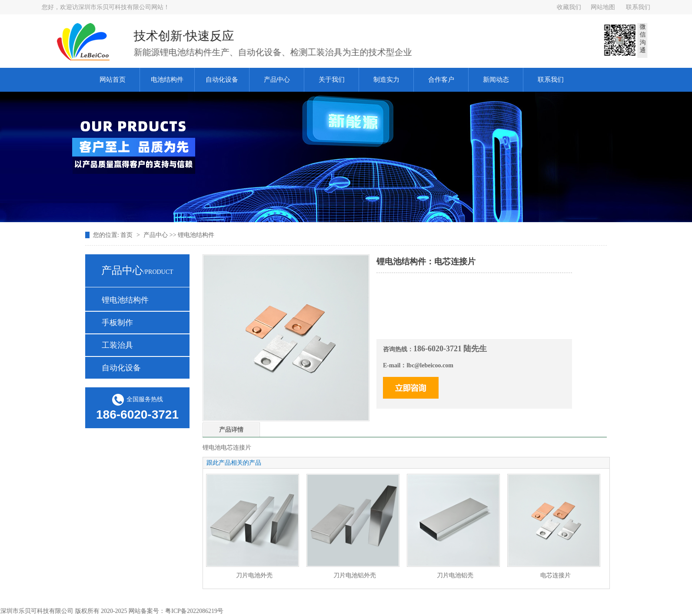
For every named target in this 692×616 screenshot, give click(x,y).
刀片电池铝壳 (455, 575)
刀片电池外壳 (254, 575)
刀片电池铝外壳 (355, 575)
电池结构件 (167, 80)
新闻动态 (496, 80)
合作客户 (441, 80)
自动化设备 (222, 80)
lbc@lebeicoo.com (430, 365)
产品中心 (277, 80)
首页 (127, 235)
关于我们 (332, 80)
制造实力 (386, 80)
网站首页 (113, 80)
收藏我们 (569, 7)
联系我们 (638, 7)
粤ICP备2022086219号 (196, 611)
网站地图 (603, 7)
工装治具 (117, 345)
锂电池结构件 (125, 300)
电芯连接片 (556, 575)
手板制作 (117, 323)
